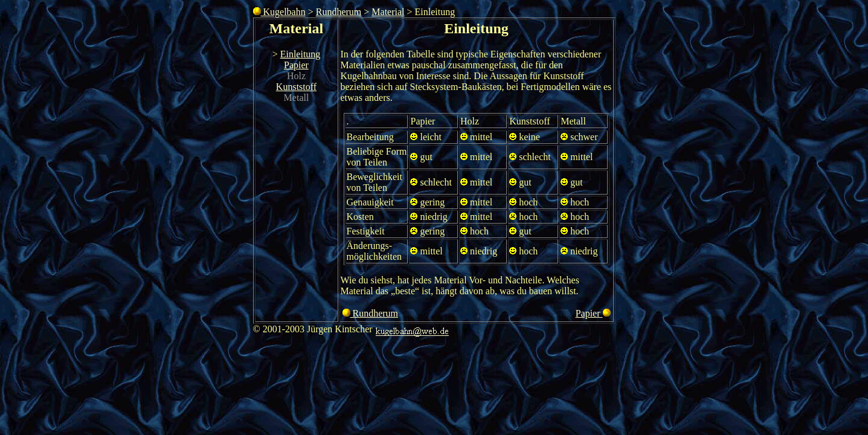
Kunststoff (296, 87)
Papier (296, 65)
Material (388, 12)
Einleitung (301, 54)
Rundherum (339, 12)
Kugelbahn (279, 12)
